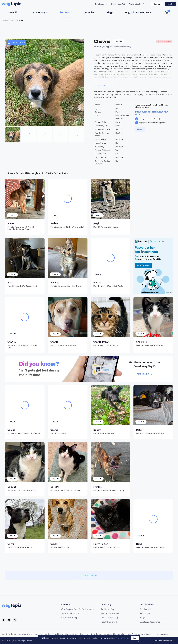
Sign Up (157, 4)
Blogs (110, 12)
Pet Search (66, 12)
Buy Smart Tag (108, 609)
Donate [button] (140, 129)
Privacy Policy (122, 638)
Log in (170, 4)
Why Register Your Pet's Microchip (77, 609)
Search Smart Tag (109, 618)
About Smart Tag (109, 622)
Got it (135, 638)
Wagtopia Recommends (138, 12)
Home (5, 20)
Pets (13, 20)
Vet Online (89, 12)
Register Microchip (70, 613)
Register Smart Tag (110, 613)
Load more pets (89, 575)
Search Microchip (69, 618)
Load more (103, 85)
